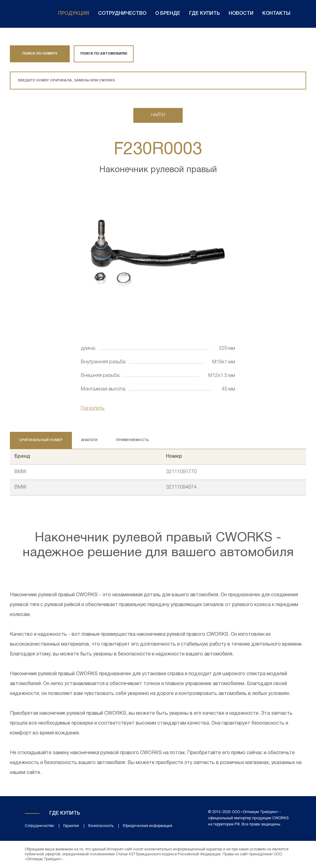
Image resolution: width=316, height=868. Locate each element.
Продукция (74, 14)
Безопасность (101, 826)
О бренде (168, 14)
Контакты (276, 14)
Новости (241, 14)
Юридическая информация (148, 826)
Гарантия (71, 826)
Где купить (204, 14)
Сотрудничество (122, 14)
